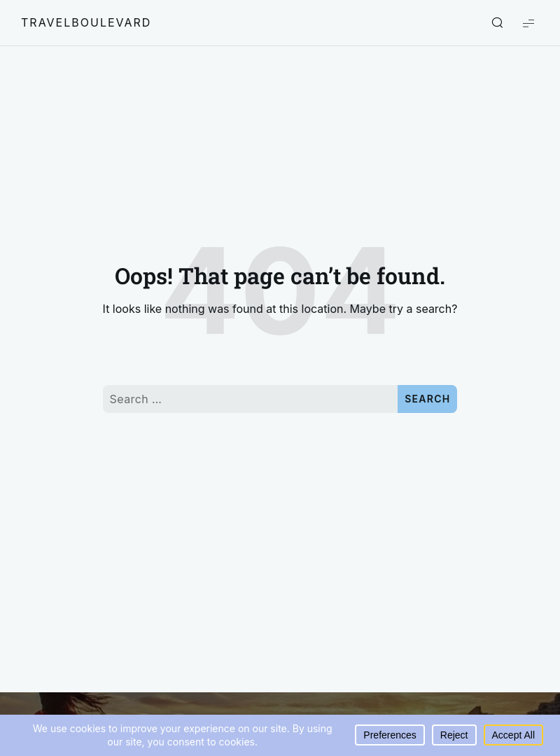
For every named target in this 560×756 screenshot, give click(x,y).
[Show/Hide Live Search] (497, 23)
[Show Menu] (528, 23)
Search (427, 399)
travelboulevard (86, 22)
